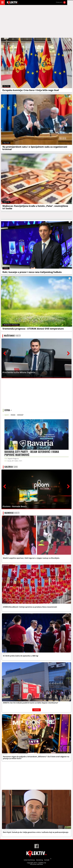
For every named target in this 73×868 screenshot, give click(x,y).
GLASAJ (37, 710)
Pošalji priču (59, 2)
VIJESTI (12, 336)
